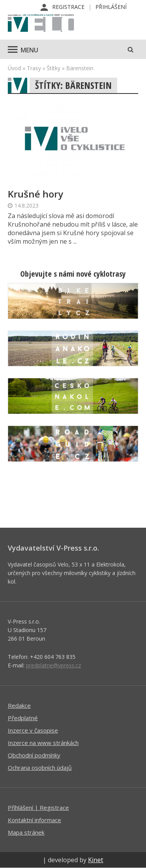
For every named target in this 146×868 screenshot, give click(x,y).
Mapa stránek (26, 832)
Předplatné (23, 718)
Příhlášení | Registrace (38, 807)
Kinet (96, 860)
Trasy (34, 68)
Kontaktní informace (34, 820)
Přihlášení (111, 7)
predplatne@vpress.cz (54, 665)
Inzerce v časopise (33, 730)
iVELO (41, 24)
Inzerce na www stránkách (43, 743)
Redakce (19, 705)
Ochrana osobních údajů (40, 768)
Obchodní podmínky (34, 755)
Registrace (68, 7)
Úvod (14, 68)
